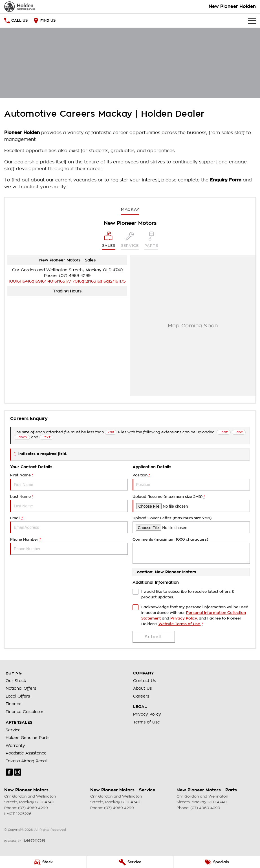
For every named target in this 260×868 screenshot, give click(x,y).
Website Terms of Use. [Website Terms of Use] (180, 625)
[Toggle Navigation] (252, 21)
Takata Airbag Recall (27, 762)
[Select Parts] (151, 241)
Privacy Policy (147, 715)
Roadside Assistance (26, 754)
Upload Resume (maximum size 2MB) (191, 504)
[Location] (109, 241)
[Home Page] (20, 7)
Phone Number (69, 547)
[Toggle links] (25, 842)
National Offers (21, 689)
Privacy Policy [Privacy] (184, 619)
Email (69, 526)
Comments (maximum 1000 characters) (191, 552)
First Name (69, 483)
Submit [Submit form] (154, 638)
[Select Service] (130, 241)
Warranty (15, 747)
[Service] (130, 862)
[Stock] (43, 862)
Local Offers (18, 697)
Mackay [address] (130, 209)
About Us (142, 689)
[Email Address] (67, 281)
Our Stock (16, 682)
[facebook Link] (9, 773)
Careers (141, 697)
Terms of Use (146, 723)
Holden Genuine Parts (27, 739)
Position (191, 483)
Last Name (69, 504)
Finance (14, 705)
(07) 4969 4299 (75, 276)
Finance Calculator (25, 713)
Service (13, 731)
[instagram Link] (18, 773)
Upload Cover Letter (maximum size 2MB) (191, 526)
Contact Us (145, 682)
